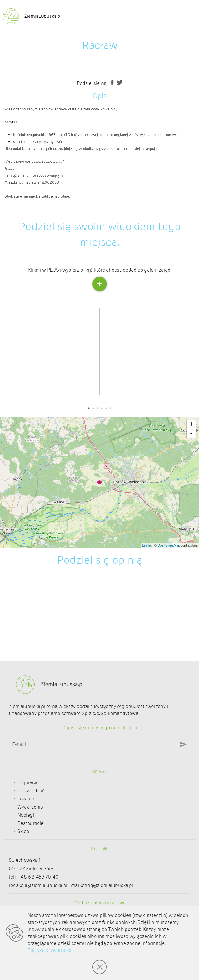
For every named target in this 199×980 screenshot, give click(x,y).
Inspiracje (28, 783)
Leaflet (147, 545)
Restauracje (30, 823)
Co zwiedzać (31, 791)
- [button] (191, 433)
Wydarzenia (30, 807)
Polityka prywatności (50, 950)
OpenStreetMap (169, 545)
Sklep (23, 831)
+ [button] (191, 425)
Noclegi (26, 815)
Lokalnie (26, 799)
